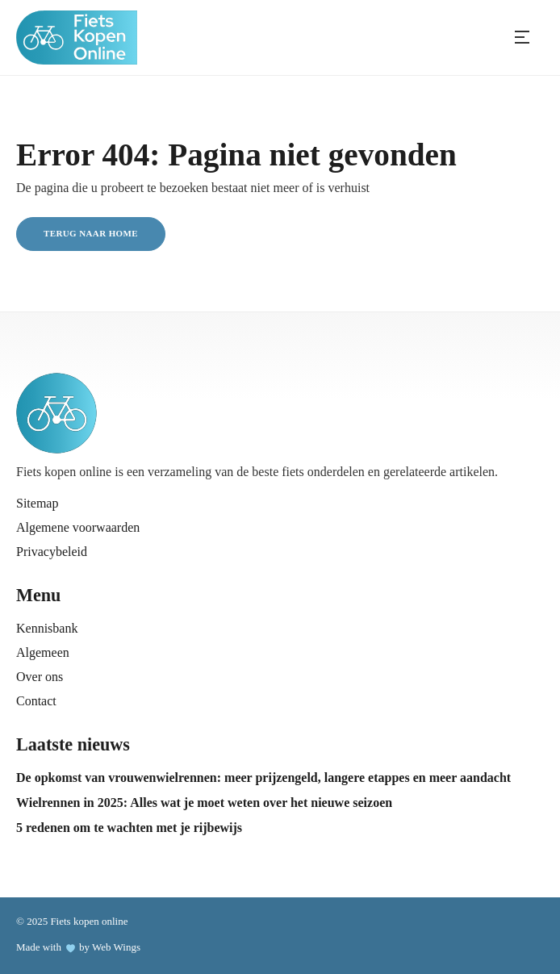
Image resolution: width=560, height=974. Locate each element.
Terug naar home (91, 233)
